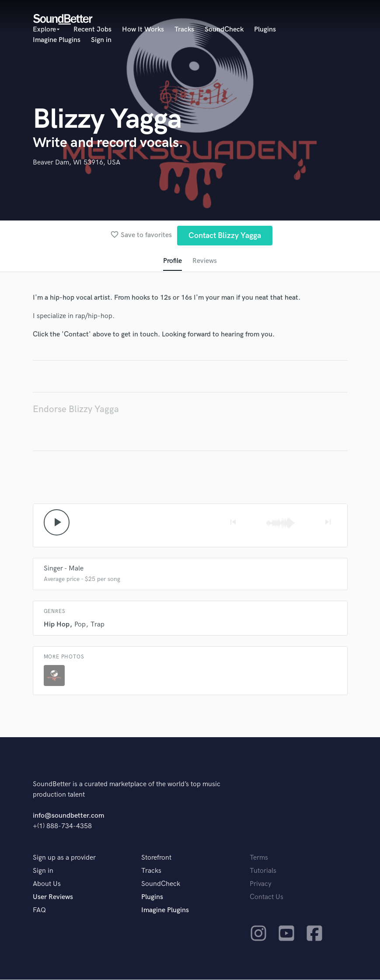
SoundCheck (224, 30)
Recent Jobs (92, 30)
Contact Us (267, 898)
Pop (80, 625)
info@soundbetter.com (68, 816)
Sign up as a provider (64, 858)
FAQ (39, 911)
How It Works (143, 30)
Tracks (184, 30)
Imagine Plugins (57, 40)
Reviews (205, 261)
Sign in (101, 40)
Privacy (261, 884)
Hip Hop (57, 625)
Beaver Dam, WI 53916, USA (77, 163)
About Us (47, 884)
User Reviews (53, 898)
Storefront (156, 858)
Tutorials (263, 871)
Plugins (265, 30)
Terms (259, 858)
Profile (173, 261)
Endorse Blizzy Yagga (76, 409)
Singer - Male (64, 569)
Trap (98, 625)
